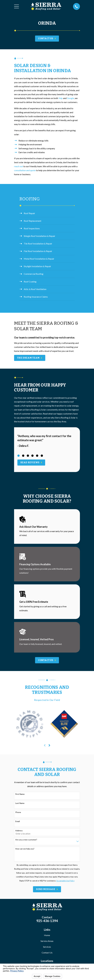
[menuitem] (47, 213)
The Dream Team (30, 358)
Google (70, 98)
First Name (20, 794)
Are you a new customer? (26, 840)
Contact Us (47, 953)
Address (19, 831)
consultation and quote (25, 170)
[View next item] (49, 745)
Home (47, 935)
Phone (18, 812)
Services (47, 947)
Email (18, 821)
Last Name (20, 803)
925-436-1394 (47, 921)
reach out (18, 166)
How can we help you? (25, 849)
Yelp (61, 98)
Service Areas (47, 941)
